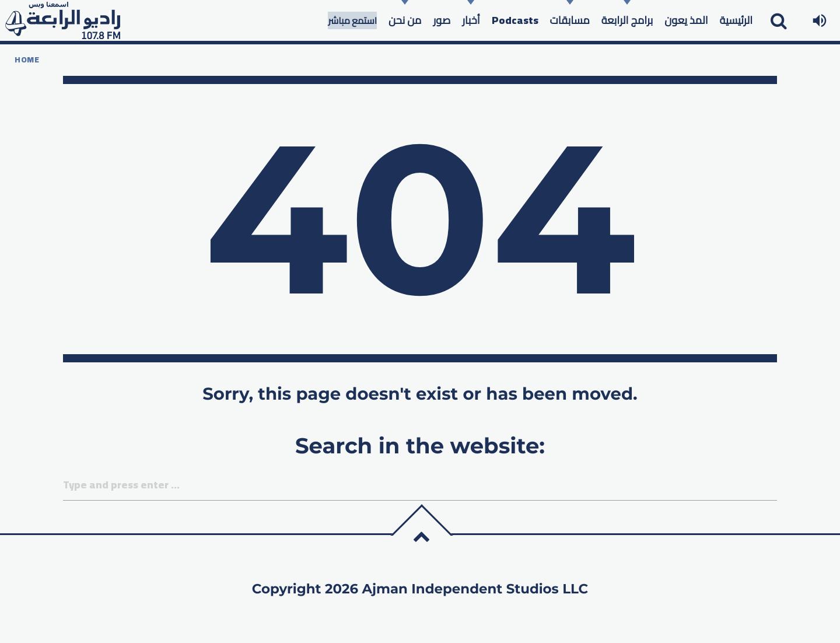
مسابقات (570, 20)
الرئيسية (736, 20)
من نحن (405, 20)
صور (442, 20)
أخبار (471, 20)
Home (27, 60)
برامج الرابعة (627, 20)
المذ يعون (686, 20)
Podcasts (515, 20)
